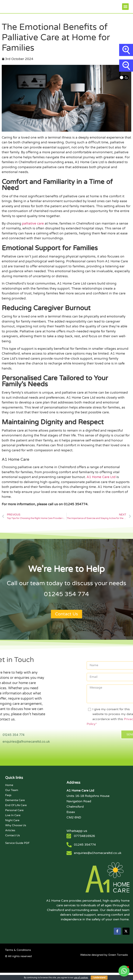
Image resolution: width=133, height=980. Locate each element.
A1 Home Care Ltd (101, 483)
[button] (125, 10)
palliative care (33, 229)
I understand (99, 978)
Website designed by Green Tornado (104, 962)
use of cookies (81, 978)
